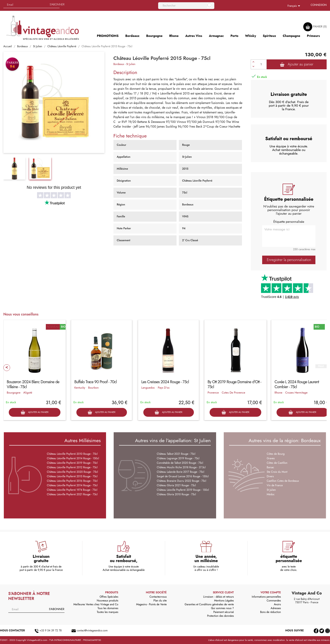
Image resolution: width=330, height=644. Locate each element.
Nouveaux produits (107, 601)
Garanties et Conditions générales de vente (209, 604)
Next (321, 366)
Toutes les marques (107, 612)
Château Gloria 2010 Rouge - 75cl (176, 494)
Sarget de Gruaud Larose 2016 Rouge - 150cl (183, 476)
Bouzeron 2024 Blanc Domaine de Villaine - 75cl (33, 384)
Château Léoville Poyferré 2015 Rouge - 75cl (72, 476)
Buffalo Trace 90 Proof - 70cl (95, 382)
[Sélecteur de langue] (295, 6)
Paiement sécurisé (224, 612)
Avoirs (277, 604)
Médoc (271, 494)
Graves (271, 458)
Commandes (274, 601)
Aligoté (28, 393)
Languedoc (148, 388)
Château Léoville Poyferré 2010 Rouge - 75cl (72, 454)
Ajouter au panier (297, 64)
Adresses (276, 608)
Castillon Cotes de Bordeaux (283, 481)
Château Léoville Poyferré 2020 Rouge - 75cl (72, 472)
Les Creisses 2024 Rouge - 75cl (165, 382)
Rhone (278, 393)
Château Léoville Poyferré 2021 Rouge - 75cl (72, 494)
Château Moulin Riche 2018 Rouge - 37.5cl (181, 467)
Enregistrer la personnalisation (289, 260)
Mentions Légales (224, 601)
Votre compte (271, 592)
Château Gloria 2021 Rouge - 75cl (176, 485)
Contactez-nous (158, 597)
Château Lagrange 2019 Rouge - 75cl (178, 458)
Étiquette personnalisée (289, 222)
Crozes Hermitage (296, 393)
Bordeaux (119, 64)
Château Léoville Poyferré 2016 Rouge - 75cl (72, 481)
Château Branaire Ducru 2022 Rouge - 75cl (182, 481)
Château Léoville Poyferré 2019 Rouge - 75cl (72, 463)
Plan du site (160, 601)
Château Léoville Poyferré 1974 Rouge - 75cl (72, 490)
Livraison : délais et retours (219, 597)
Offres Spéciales (109, 597)
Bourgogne (14, 393)
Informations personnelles (266, 597)
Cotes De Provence (233, 393)
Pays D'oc (164, 388)
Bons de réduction (270, 612)
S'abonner (57, 4)
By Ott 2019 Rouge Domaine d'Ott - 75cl (234, 384)
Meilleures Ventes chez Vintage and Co (96, 604)
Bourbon (93, 388)
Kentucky (80, 388)
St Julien (131, 64)
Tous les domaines (108, 608)
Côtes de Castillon (277, 463)
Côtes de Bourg (276, 454)
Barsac (270, 467)
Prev (7, 368)
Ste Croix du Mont (277, 472)
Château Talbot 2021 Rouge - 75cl (176, 454)
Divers (270, 476)
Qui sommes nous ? (222, 608)
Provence (213, 393)
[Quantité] (261, 64)
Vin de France (275, 485)
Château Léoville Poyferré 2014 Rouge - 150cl (73, 458)
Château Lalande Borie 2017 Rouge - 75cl (181, 472)
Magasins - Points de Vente (151, 604)
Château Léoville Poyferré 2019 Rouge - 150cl (183, 490)
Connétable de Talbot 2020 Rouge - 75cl (180, 463)
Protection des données (220, 616)
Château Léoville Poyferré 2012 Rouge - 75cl (72, 467)
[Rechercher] (186, 6)
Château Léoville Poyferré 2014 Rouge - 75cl (72, 485)
